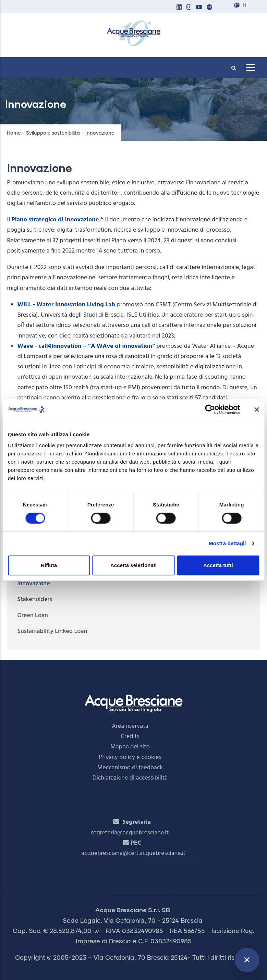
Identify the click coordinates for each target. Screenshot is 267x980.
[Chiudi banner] (257, 409)
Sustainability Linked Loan (52, 631)
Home (14, 133)
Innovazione (34, 584)
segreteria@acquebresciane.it (130, 833)
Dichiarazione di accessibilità (130, 778)
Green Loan (33, 616)
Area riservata (130, 726)
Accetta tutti (218, 565)
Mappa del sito (130, 747)
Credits (130, 737)
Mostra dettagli (227, 543)
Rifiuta (49, 565)
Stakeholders (35, 599)
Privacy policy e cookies (130, 757)
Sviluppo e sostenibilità (53, 133)
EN (246, 14)
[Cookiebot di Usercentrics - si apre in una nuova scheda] (210, 409)
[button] (179, 8)
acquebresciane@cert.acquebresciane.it (134, 853)
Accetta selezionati (133, 565)
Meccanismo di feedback (130, 768)
